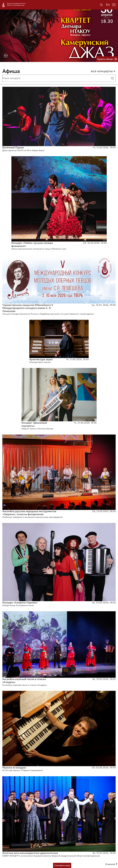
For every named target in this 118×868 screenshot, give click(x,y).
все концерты (103, 71)
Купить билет (107, 59)
